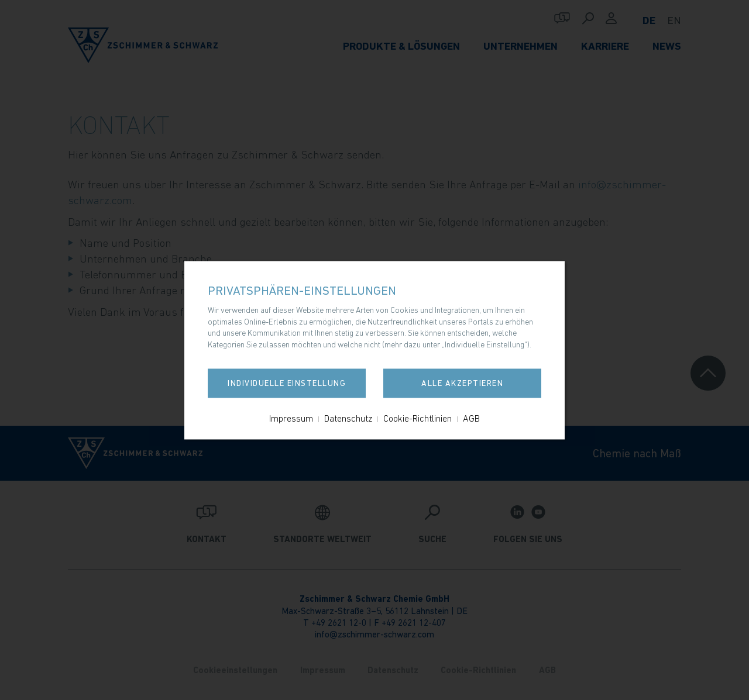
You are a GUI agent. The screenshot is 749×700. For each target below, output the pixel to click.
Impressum (291, 418)
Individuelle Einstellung (287, 383)
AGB (471, 418)
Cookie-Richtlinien (418, 418)
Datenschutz (348, 418)
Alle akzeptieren (462, 383)
